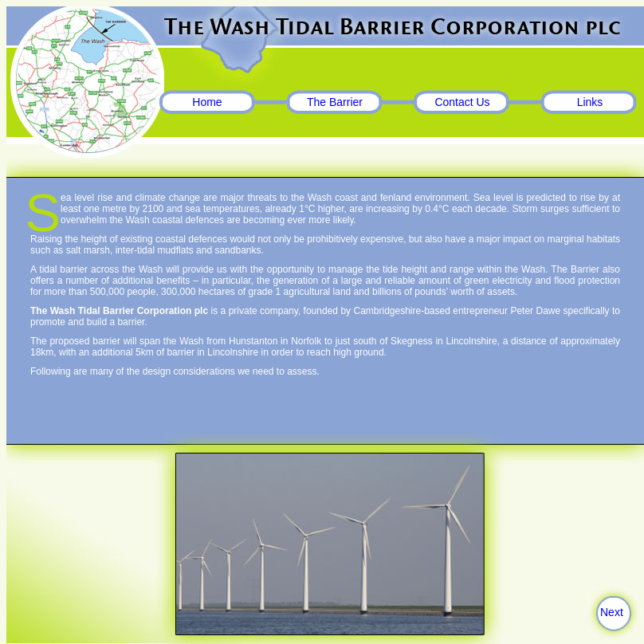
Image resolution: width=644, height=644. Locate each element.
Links (590, 102)
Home (207, 102)
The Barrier (335, 102)
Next (612, 612)
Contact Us (462, 102)
